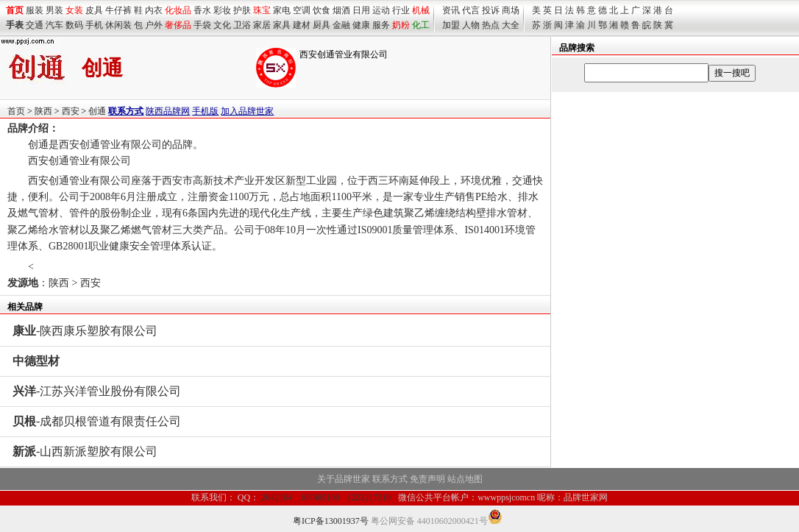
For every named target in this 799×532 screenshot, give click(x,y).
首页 (16, 111)
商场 (511, 10)
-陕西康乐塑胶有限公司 (85, 331)
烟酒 (341, 10)
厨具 (322, 25)
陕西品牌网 (168, 111)
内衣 (154, 10)
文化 (222, 25)
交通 (35, 25)
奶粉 (401, 25)
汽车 (54, 25)
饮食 (322, 10)
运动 (381, 10)
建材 (302, 25)
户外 (154, 25)
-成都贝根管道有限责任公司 (97, 421)
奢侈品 (178, 25)
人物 (471, 25)
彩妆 (222, 10)
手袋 (202, 25)
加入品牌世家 (247, 111)
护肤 (242, 10)
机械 (421, 10)
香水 (202, 10)
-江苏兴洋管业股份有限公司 (97, 391)
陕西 (43, 111)
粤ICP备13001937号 (331, 521)
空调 (302, 10)
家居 (262, 25)
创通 (97, 111)
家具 (282, 25)
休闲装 (118, 25)
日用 (361, 10)
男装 (54, 10)
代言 (471, 10)
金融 (341, 25)
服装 (35, 10)
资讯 (451, 10)
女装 (74, 10)
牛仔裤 (118, 10)
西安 (71, 111)
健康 (361, 25)
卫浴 (242, 25)
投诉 (491, 10)
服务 (381, 25)
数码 (74, 25)
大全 (511, 25)
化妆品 (178, 10)
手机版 (205, 111)
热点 (491, 25)
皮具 (94, 10)
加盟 (451, 25)
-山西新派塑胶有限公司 (85, 451)
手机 (94, 25)
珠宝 (262, 10)
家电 (282, 10)
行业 (401, 10)
